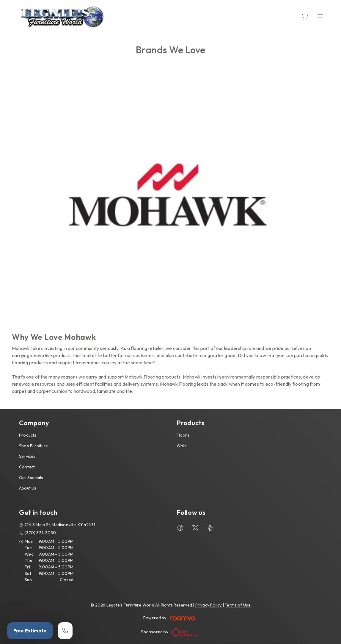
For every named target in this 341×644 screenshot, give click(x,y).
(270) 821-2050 (40, 533)
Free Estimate (30, 631)
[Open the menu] (320, 16)
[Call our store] (65, 631)
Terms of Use (238, 605)
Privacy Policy (209, 605)
